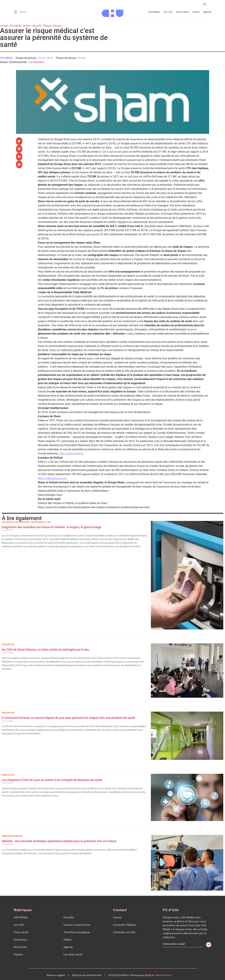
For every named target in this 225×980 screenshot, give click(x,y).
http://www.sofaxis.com (52, 478)
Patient (18, 954)
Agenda (207, 12)
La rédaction (37, 62)
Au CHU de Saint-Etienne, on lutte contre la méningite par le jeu (45, 650)
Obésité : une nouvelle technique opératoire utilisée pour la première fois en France (59, 841)
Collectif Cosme (163, 975)
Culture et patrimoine (77, 925)
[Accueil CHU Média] (113, 12)
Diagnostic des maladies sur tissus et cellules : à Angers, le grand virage (52, 527)
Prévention (8, 645)
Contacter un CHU (124, 932)
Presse (117, 917)
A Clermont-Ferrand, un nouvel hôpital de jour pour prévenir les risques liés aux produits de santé (68, 718)
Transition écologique (77, 932)
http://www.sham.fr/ (72, 453)
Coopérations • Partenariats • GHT (32, 522)
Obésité (19, 836)
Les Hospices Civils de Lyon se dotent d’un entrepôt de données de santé (52, 780)
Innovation (8, 775)
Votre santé (182, 12)
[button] (205, 4)
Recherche (20, 947)
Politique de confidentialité (87, 975)
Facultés (69, 917)
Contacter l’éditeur (125, 925)
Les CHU (168, 12)
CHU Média (154, 12)
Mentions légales (56, 975)
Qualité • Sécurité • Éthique (37, 26)
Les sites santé (73, 954)
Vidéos (196, 12)
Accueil (4, 26)
